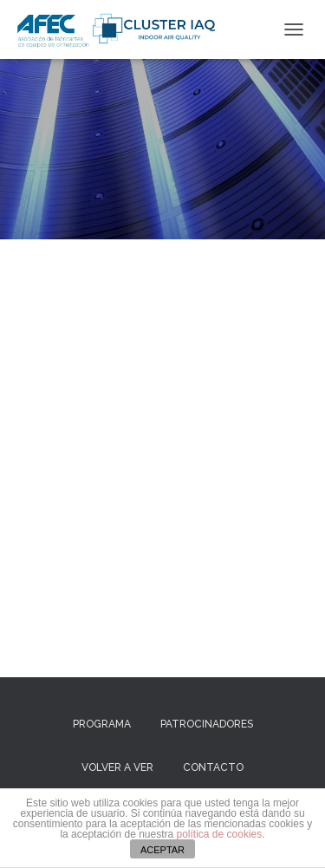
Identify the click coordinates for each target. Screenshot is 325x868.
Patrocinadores (207, 724)
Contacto (213, 767)
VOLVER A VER (117, 767)
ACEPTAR (162, 850)
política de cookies (220, 834)
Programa (102, 724)
